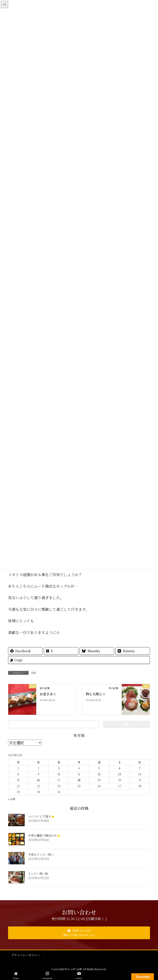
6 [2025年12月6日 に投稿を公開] (120, 768)
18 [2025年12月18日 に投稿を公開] (79, 780)
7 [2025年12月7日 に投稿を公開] (140, 768)
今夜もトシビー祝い (41, 854)
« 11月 (12, 799)
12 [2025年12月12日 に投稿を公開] (99, 774)
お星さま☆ (48, 694)
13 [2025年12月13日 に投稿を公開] (120, 774)
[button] (79, 933)
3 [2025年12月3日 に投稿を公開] (59, 768)
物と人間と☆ (96, 694)
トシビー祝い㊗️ (38, 874)
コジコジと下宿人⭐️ (41, 816)
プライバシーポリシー (26, 955)
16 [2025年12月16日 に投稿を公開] (38, 780)
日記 (34, 673)
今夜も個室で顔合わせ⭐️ (44, 835)
